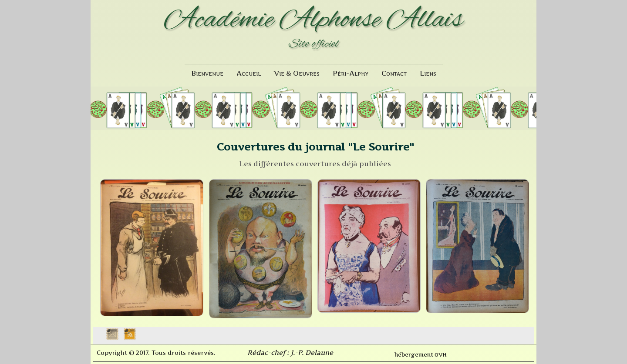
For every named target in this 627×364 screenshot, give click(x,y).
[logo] (313, 30)
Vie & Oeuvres (297, 73)
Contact (394, 73)
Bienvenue (207, 73)
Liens (428, 73)
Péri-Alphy (351, 73)
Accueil (249, 73)
